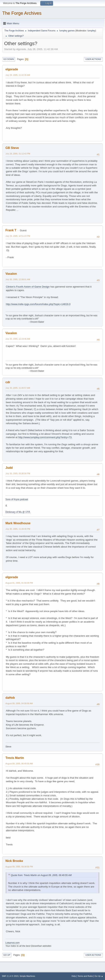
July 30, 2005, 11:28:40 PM (18, 529)
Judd (9, 468)
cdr (8, 382)
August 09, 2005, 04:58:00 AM (19, 703)
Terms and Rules (85, 976)
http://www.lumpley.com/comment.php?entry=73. (45, 437)
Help (74, 976)
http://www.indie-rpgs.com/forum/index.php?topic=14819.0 (38, 304)
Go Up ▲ (99, 976)
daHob (10, 698)
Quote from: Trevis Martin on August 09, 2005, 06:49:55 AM (41, 875)
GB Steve (12, 148)
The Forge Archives (22, 13)
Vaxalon (11, 274)
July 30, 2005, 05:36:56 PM (18, 473)
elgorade (12, 69)
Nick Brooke (14, 861)
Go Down (9, 59)
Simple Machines (27, 976)
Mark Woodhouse (18, 523)
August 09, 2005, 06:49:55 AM (19, 764)
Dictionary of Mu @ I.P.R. (18, 512)
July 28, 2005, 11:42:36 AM (18, 75)
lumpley (91, 31)
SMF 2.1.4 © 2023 (10, 976)
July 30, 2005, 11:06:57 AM (18, 388)
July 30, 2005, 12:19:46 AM (18, 339)
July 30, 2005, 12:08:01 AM (18, 279)
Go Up (7, 955)
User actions (93, 59)
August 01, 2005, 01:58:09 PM (19, 583)
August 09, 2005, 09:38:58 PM (19, 867)
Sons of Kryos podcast (17, 499)
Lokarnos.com (13, 943)
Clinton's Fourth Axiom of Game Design (28, 287)
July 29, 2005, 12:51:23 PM (18, 236)
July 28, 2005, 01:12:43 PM (18, 154)
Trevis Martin (15, 758)
